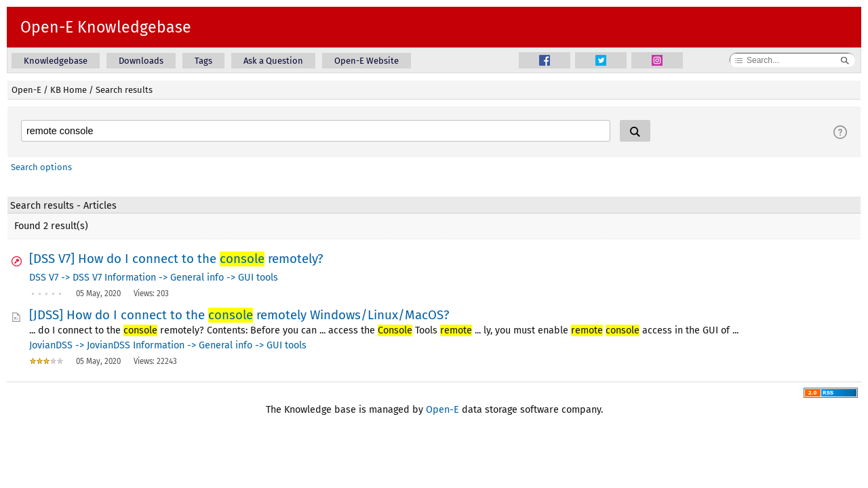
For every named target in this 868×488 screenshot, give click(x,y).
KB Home (68, 90)
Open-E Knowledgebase (106, 27)
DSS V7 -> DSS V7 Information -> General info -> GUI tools (154, 278)
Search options (41, 167)
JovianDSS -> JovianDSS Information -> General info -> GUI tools (168, 345)
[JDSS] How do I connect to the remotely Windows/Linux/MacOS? (239, 315)
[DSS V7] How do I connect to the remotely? (176, 259)
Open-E (26, 90)
